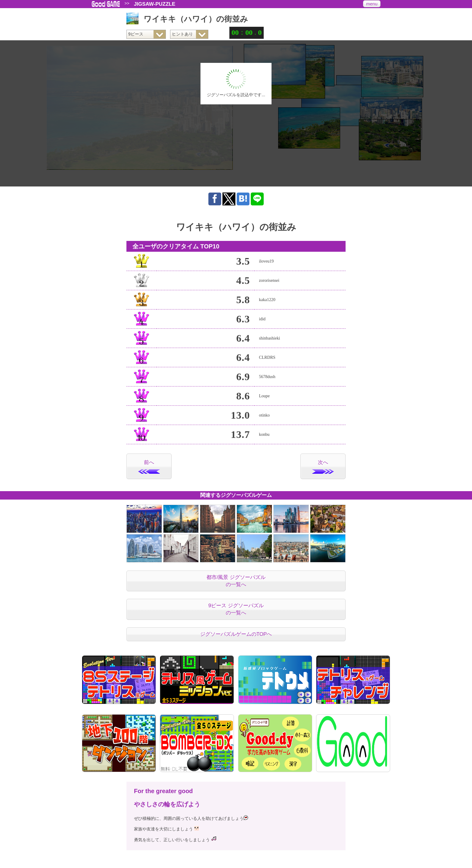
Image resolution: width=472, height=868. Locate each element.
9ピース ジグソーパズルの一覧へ (236, 609)
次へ (323, 467)
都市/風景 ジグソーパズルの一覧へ (236, 581)
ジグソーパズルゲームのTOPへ (236, 634)
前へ (149, 467)
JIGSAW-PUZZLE (155, 4)
